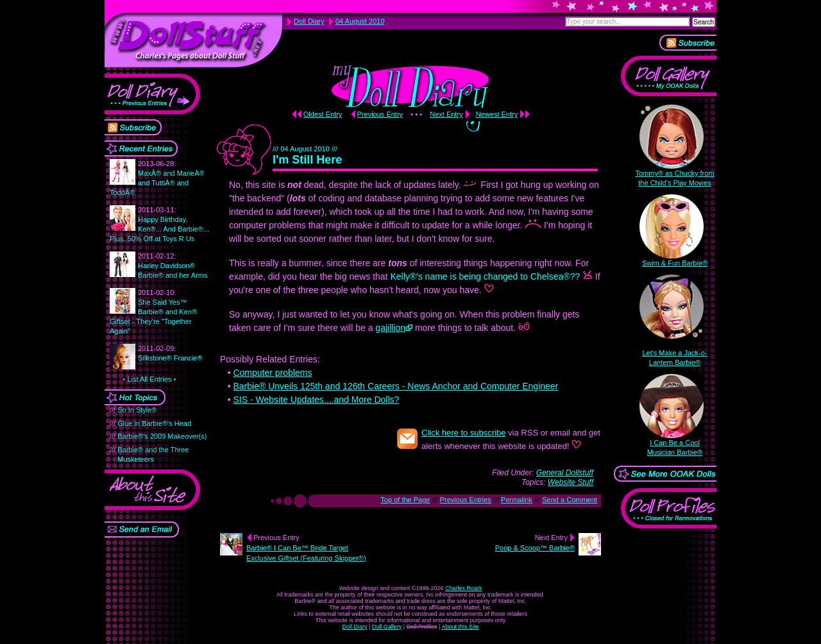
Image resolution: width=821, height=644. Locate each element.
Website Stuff (571, 482)
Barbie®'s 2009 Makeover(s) (162, 436)
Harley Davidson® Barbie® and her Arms (173, 266)
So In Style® (137, 410)
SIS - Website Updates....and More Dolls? (316, 400)
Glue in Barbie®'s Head (154, 423)
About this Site (461, 627)
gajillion (390, 328)
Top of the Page (405, 500)
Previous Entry (380, 114)
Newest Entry (497, 114)
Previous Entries (466, 500)
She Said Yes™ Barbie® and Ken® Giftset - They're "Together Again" (153, 312)
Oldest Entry (323, 114)
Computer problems (272, 373)
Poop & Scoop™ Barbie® (535, 548)
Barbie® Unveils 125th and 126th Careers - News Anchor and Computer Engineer (395, 386)
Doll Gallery (387, 627)
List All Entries (149, 379)
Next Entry (446, 114)
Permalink (517, 500)
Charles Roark (464, 588)
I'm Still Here (307, 160)
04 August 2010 (360, 21)
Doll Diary (354, 627)
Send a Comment (570, 500)
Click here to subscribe (464, 433)
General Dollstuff (565, 473)
